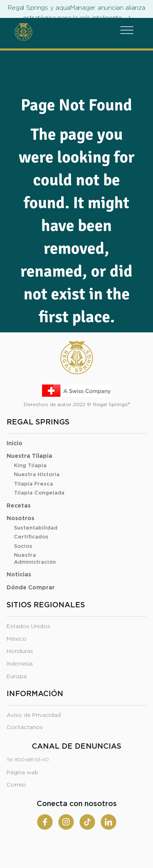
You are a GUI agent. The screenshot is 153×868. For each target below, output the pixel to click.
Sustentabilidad (36, 528)
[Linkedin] (109, 822)
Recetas (19, 506)
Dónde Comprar (31, 588)
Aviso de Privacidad (34, 715)
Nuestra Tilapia (29, 456)
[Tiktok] (87, 822)
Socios (23, 546)
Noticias (19, 575)
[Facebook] (45, 822)
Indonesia (20, 664)
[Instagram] (66, 822)
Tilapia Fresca (33, 484)
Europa (17, 677)
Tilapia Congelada (39, 493)
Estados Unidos (28, 626)
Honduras (20, 651)
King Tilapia (30, 466)
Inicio (14, 444)
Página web (22, 773)
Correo (16, 785)
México (17, 639)
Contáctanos (25, 727)
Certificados (31, 537)
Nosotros (20, 519)
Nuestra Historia (37, 475)
